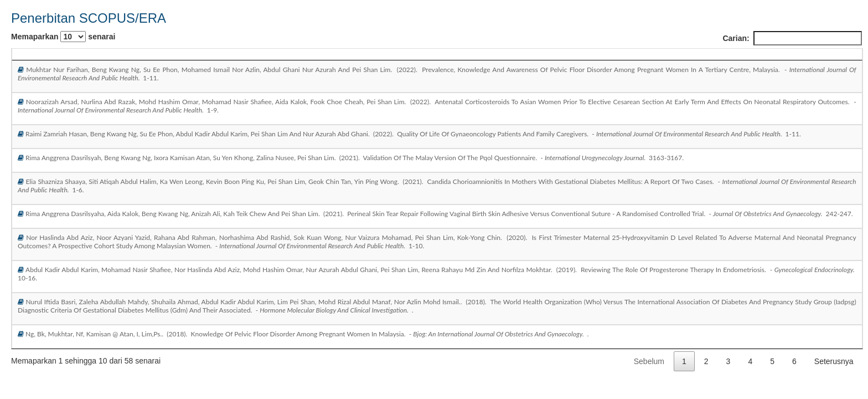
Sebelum (649, 361)
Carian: (792, 38)
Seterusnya (834, 361)
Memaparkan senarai (63, 37)
